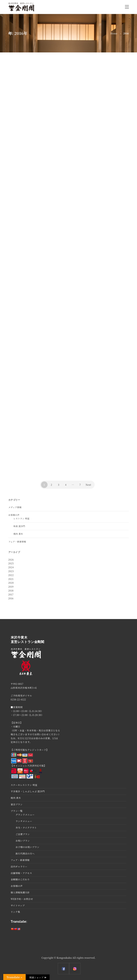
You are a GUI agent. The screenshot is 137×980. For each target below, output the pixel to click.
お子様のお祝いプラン (28, 847)
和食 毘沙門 (19, 526)
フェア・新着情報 (17, 542)
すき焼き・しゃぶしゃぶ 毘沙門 (28, 791)
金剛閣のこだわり (20, 879)
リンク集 (15, 912)
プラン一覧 (17, 811)
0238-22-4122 (18, 699)
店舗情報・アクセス (21, 873)
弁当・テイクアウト (26, 828)
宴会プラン (17, 804)
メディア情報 (15, 507)
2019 (11, 587)
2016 (11, 598)
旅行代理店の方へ (25, 853)
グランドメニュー (25, 815)
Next (88, 485)
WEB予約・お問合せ (22, 899)
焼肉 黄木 (18, 534)
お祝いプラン (23, 841)
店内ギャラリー (19, 867)
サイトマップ (18, 905)
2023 (11, 571)
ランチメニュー (24, 821)
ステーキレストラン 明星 (24, 785)
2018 (11, 591)
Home (114, 33)
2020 (11, 583)
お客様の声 (14, 515)
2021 (11, 579)
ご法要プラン (23, 834)
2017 (11, 594)
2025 (11, 563)
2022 (11, 575)
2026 (11, 560)
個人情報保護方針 (20, 892)
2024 (11, 567)
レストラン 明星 (22, 518)
